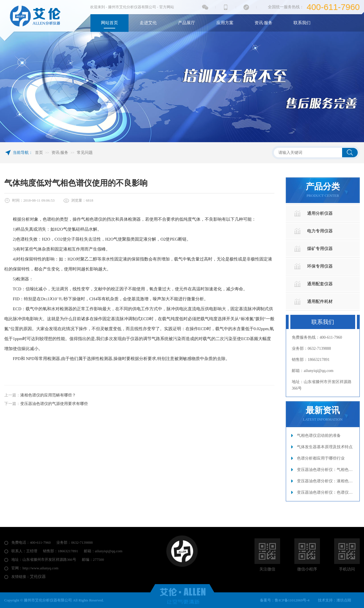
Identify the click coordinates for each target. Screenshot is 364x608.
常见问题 (85, 153)
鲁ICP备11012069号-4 (292, 600)
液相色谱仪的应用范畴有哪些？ (48, 395)
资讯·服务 (60, 153)
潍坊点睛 (344, 600)
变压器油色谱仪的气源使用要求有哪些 (54, 404)
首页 (39, 153)
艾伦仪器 (38, 577)
